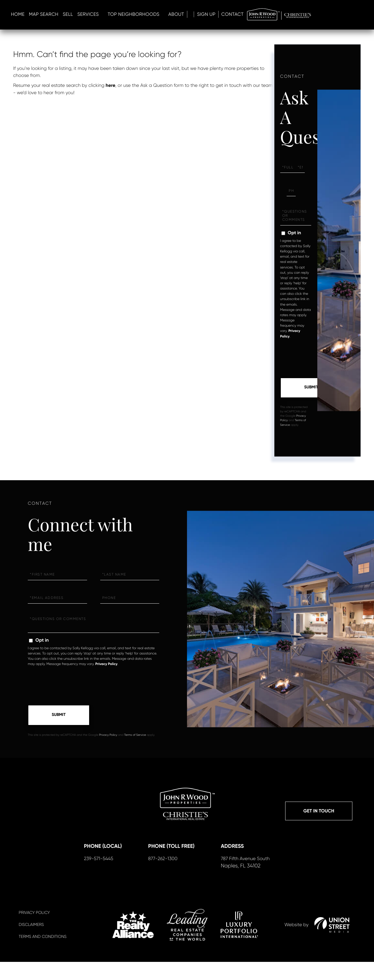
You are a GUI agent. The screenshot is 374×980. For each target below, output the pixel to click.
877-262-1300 (162, 876)
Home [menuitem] (123, 15)
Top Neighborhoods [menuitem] (239, 15)
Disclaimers (31, 943)
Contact (356, 15)
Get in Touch (319, 813)
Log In (305, 15)
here (111, 86)
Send (311, 388)
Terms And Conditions (43, 955)
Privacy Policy (106, 665)
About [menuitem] (282, 15)
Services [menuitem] (194, 15)
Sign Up (328, 15)
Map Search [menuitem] (149, 15)
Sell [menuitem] (174, 15)
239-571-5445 (97, 876)
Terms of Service (135, 737)
